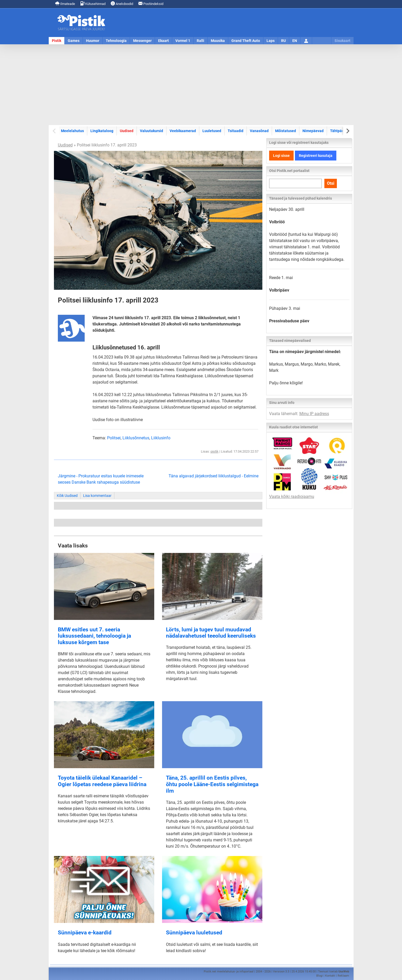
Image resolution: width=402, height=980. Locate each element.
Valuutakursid (151, 131)
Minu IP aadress (314, 414)
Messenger (142, 41)
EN (295, 41)
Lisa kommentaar (97, 496)
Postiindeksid (151, 4)
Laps (271, 41)
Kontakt (330, 976)
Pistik (57, 41)
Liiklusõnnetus (136, 438)
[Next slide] (348, 131)
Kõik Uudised (67, 496)
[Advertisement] (201, 85)
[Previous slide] (55, 131)
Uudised (127, 131)
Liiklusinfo (161, 438)
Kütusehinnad (93, 4)
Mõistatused (286, 131)
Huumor (93, 41)
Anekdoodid (122, 4)
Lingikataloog (102, 131)
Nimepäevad (313, 131)
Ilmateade (65, 4)
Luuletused (212, 131)
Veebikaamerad (183, 131)
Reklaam (343, 976)
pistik (215, 451)
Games (74, 41)
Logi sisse (281, 156)
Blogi (320, 976)
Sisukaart (342, 41)
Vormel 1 (183, 41)
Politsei (114, 438)
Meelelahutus (72, 131)
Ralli (200, 41)
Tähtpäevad (340, 131)
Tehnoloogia (116, 41)
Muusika (218, 41)
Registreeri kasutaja (316, 156)
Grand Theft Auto (246, 41)
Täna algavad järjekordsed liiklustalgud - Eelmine (214, 476)
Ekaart (163, 41)
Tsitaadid (236, 131)
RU (283, 41)
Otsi (331, 183)
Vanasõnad (259, 131)
